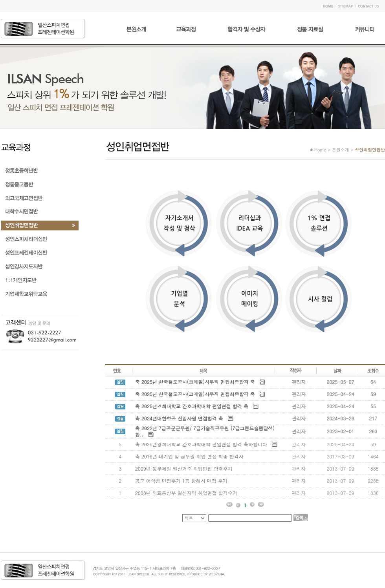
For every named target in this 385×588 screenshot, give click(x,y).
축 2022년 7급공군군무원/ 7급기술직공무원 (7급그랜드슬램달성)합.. (205, 431)
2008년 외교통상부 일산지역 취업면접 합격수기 (187, 493)
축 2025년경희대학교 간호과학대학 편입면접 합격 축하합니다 (201, 444)
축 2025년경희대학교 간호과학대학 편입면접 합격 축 (192, 406)
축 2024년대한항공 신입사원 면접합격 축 (179, 418)
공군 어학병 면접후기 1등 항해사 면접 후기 (181, 481)
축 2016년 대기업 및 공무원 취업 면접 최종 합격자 (189, 456)
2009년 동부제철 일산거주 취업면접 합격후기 (184, 468)
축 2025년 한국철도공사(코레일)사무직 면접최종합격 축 (195, 382)
